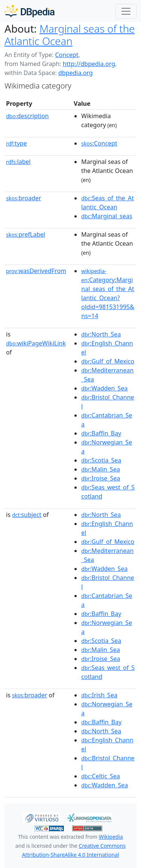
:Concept (99, 143)
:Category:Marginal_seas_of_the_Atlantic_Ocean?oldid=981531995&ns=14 (108, 294)
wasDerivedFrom (36, 271)
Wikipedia (111, 837)
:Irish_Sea (99, 695)
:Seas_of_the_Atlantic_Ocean (108, 203)
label (18, 162)
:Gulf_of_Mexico (108, 361)
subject (27, 515)
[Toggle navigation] (126, 11)
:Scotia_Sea (101, 460)
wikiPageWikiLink (36, 343)
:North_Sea (101, 334)
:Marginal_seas (107, 216)
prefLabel (26, 234)
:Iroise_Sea (101, 478)
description (27, 116)
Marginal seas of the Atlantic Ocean (70, 35)
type (17, 143)
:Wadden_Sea (104, 388)
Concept (67, 55)
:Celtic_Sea (101, 776)
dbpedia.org (76, 73)
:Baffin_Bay (101, 433)
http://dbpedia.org (89, 64)
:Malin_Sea (101, 469)
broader (23, 198)
